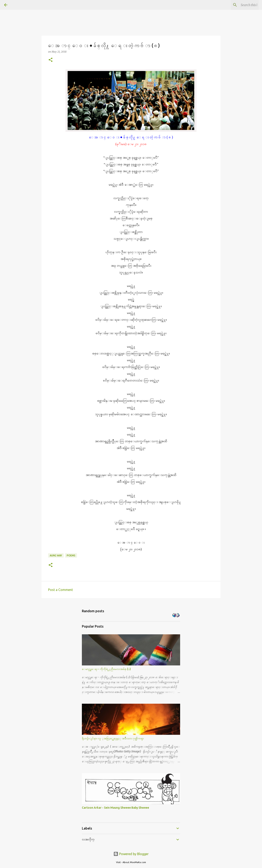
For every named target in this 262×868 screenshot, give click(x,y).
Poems (71, 555)
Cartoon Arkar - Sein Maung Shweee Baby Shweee (115, 808)
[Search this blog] (237, 5)
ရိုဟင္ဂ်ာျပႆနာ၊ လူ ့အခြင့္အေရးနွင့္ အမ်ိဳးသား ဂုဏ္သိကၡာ (113, 738)
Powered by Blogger (131, 854)
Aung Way (56, 555)
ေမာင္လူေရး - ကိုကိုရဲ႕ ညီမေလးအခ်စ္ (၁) (106, 669)
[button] (51, 60)
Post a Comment (60, 590)
